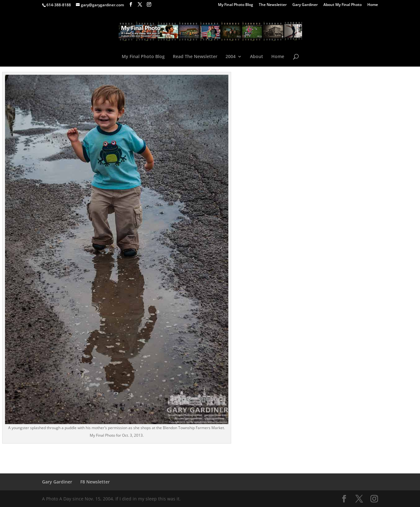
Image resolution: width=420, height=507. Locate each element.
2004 (231, 57)
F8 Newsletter (95, 482)
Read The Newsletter (195, 57)
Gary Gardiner (305, 5)
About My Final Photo (343, 5)
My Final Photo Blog (236, 5)
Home (373, 5)
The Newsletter (273, 5)
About (257, 57)
